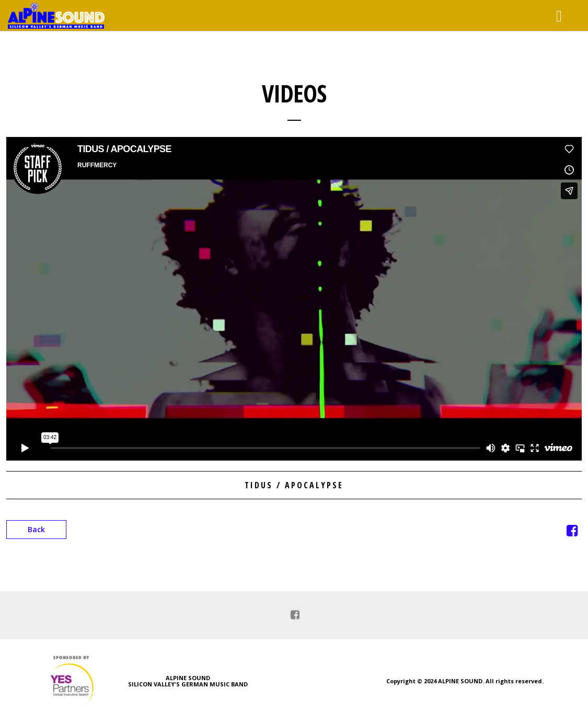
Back (36, 529)
